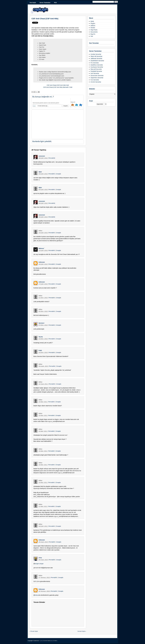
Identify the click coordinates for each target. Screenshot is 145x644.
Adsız (37, 595)
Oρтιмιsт (41, 323)
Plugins (93, 23)
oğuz (40, 172)
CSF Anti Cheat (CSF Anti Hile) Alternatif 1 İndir (58, 87)
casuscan (42, 156)
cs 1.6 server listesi (46, 641)
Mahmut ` (42, 248)
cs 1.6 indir (54, 641)
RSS (55, 3)
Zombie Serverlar (96, 54)
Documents (94, 32)
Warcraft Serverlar (96, 69)
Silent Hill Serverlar (96, 56)
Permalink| (52, 158)
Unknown (42, 262)
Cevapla (58, 174)
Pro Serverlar (95, 63)
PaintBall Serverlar (96, 71)
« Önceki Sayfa (34, 631)
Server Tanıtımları (45, 3)
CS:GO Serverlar (96, 82)
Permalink (52, 174)
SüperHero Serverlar (97, 78)
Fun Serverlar (95, 80)
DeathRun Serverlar (97, 65)
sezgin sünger (39, 564)
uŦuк (40, 558)
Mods (92, 21)
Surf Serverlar (95, 73)
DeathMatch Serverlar (97, 61)
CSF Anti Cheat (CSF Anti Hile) (45, 19)
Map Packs (94, 30)
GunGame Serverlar (97, 67)
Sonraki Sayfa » (82, 631)
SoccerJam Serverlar (97, 76)
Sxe (92, 36)
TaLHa (41, 337)
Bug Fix (93, 34)
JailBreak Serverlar (96, 58)
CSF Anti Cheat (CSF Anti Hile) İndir (58, 85)
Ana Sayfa (33, 3)
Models (93, 28)
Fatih (40, 350)
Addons (93, 26)
